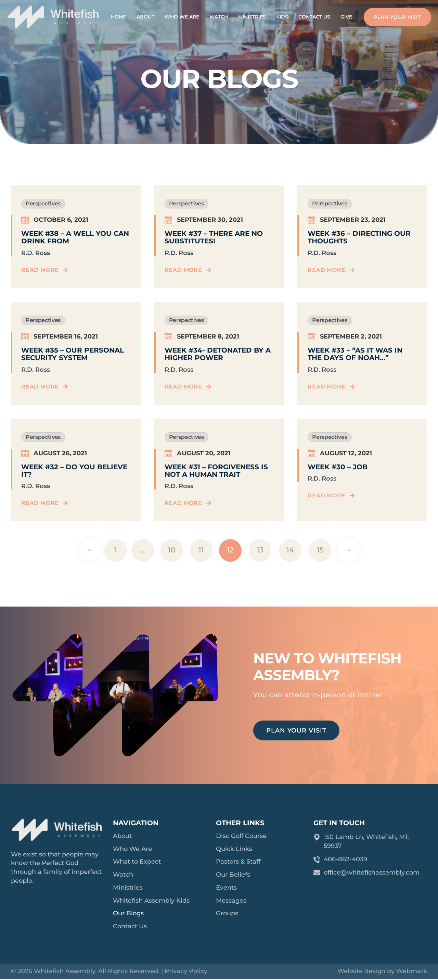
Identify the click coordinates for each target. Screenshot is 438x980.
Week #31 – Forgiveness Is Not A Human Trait (216, 471)
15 (320, 550)
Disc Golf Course (241, 836)
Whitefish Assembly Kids (151, 901)
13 (260, 550)
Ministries (252, 17)
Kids (282, 17)
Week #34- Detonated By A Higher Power (218, 354)
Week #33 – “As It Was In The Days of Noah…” (355, 354)
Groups (227, 914)
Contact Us (314, 17)
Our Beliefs (233, 875)
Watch (219, 17)
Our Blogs (128, 914)
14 (290, 550)
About (145, 17)
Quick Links (234, 849)
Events (226, 888)
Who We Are (182, 17)
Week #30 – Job (338, 467)
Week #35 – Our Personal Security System (73, 354)
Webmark (412, 972)
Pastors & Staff (238, 862)
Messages (231, 901)
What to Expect (137, 862)
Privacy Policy (186, 972)
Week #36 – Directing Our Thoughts (359, 237)
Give (346, 17)
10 (172, 550)
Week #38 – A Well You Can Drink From (75, 237)
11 (201, 550)
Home (119, 17)
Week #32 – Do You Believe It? (74, 471)
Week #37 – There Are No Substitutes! (214, 237)
